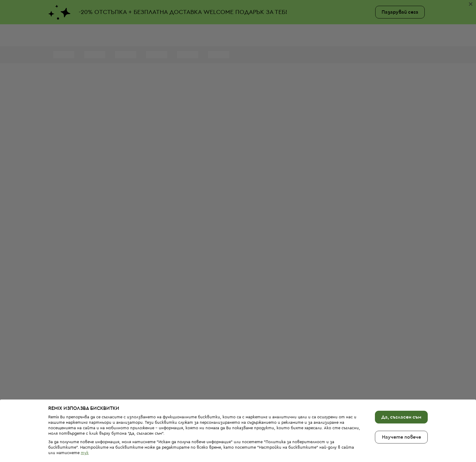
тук (85, 433)
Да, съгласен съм (401, 397)
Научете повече (401, 417)
